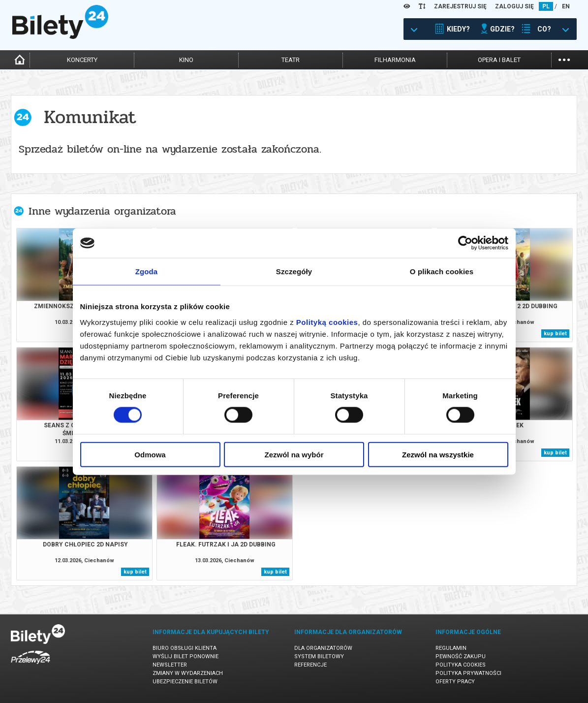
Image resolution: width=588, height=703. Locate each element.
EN (566, 6)
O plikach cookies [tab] (442, 272)
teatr (291, 60)
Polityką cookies (327, 322)
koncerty (82, 60)
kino (186, 60)
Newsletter (170, 665)
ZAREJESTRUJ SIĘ (460, 6)
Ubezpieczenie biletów (185, 682)
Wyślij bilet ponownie (186, 656)
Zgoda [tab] (147, 272)
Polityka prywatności (468, 673)
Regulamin (451, 648)
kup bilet (555, 334)
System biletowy (319, 656)
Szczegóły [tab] (294, 272)
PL (546, 6)
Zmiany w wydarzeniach (188, 673)
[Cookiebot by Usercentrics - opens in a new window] (465, 243)
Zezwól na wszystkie (438, 454)
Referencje (310, 665)
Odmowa (150, 454)
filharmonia (395, 60)
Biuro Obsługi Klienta (185, 648)
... (564, 59)
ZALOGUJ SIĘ (514, 6)
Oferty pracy (455, 682)
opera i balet (499, 60)
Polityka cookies (461, 665)
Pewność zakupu (461, 656)
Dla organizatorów (323, 648)
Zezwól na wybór (294, 454)
